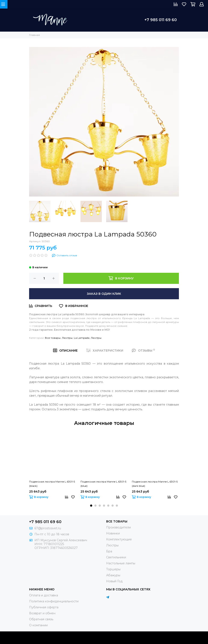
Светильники (116, 557)
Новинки (113, 533)
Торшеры (113, 569)
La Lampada (82, 338)
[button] (91, 506)
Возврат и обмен (42, 613)
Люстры (67, 338)
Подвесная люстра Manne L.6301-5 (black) (52, 484)
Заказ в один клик (104, 294)
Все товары (53, 338)
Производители (118, 527)
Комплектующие (119, 539)
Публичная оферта (44, 607)
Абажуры (113, 575)
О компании (38, 625)
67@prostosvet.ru (48, 528)
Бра (109, 551)
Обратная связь (41, 619)
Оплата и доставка (44, 595)
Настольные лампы (121, 563)
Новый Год (114, 581)
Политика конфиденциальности (54, 601)
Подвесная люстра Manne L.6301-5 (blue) (103, 484)
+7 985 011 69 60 (161, 20)
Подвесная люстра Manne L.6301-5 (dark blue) (155, 484)
